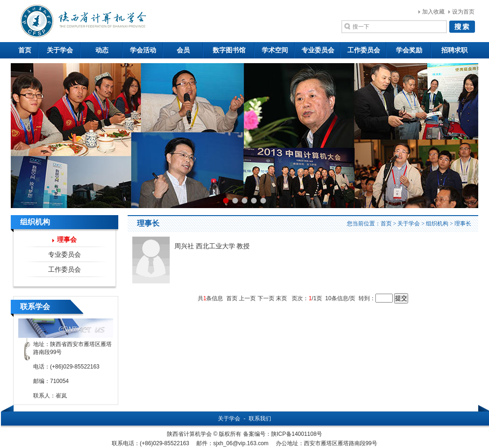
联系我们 (260, 419)
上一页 (247, 298)
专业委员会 (318, 50)
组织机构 (437, 224)
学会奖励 (409, 50)
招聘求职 (454, 50)
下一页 (266, 298)
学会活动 (143, 50)
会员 (183, 50)
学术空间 (275, 50)
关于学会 (60, 50)
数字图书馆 (229, 50)
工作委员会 (364, 50)
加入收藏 (433, 12)
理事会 (67, 240)
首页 (25, 50)
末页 (281, 298)
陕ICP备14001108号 (297, 434)
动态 (102, 50)
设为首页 (463, 12)
